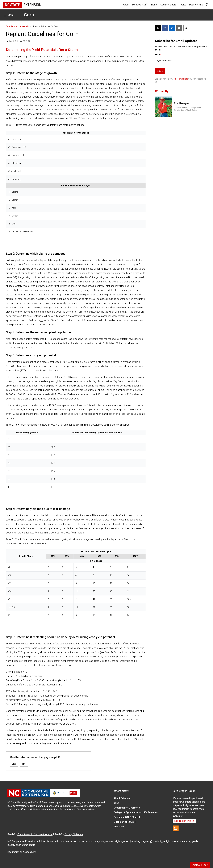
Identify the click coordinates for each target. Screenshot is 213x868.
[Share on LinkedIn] (172, 28)
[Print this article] (186, 28)
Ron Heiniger (181, 103)
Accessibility (30, 852)
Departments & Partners (127, 808)
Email (158, 54)
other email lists (181, 79)
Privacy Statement (74, 834)
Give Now (119, 827)
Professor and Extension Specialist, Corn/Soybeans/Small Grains (188, 109)
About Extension (122, 798)
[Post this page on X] (158, 28)
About (126, 5)
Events (154, 5)
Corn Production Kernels (17, 26)
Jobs (116, 803)
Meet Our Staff (140, 5)
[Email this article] (179, 28)
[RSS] (176, 828)
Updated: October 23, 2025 (18, 41)
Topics (183, 5)
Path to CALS (196, 5)
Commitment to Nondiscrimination (35, 834)
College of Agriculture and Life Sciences (136, 812)
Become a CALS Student (127, 817)
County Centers (168, 5)
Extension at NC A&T (125, 822)
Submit (160, 71)
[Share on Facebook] (165, 28)
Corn (29, 15)
